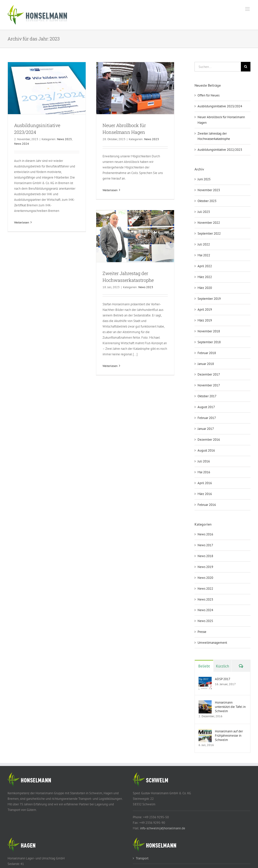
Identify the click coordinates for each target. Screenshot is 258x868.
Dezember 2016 (209, 440)
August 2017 (206, 407)
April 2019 (205, 309)
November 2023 (209, 190)
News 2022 (205, 589)
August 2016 (206, 450)
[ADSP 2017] (205, 679)
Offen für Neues (208, 95)
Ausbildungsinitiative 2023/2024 (220, 106)
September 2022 (209, 233)
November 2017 (209, 385)
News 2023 (64, 139)
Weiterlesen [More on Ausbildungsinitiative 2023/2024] (22, 222)
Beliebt (204, 666)
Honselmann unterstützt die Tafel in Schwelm (230, 707)
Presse (202, 632)
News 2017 (205, 545)
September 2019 (209, 299)
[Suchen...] (218, 67)
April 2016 (205, 483)
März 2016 (205, 494)
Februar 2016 (207, 505)
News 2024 (22, 144)
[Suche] (246, 67)
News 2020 (205, 578)
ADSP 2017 (223, 679)
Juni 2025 (204, 179)
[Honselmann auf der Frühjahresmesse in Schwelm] (205, 732)
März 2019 (205, 320)
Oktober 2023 (207, 201)
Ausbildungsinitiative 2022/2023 (220, 150)
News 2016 (205, 534)
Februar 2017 (207, 418)
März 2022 (205, 277)
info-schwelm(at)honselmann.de (163, 828)
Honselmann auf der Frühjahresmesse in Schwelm (229, 736)
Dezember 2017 (209, 374)
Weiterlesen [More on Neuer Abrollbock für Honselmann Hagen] (110, 190)
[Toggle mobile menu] (248, 9)
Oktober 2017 (207, 396)
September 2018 (209, 342)
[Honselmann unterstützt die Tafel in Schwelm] (205, 703)
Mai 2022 (204, 255)
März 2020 (205, 288)
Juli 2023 (204, 212)
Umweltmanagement (212, 643)
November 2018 (209, 331)
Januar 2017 (206, 429)
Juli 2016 (204, 461)
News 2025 (205, 621)
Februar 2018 (207, 353)
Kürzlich (222, 666)
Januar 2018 (206, 364)
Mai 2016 (204, 472)
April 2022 (205, 266)
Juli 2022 (204, 244)
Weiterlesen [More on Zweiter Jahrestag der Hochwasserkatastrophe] (110, 366)
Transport (142, 858)
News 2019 (205, 567)
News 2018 (205, 556)
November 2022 (209, 223)
